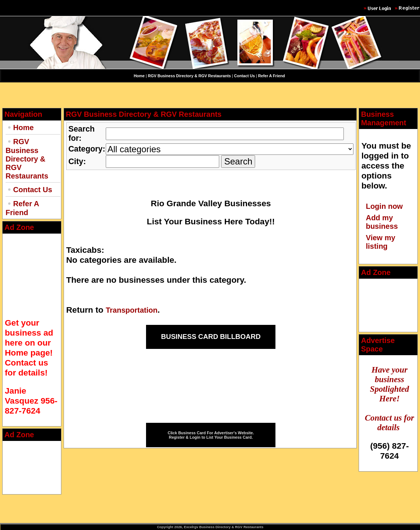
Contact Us (33, 190)
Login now (384, 206)
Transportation (132, 310)
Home (24, 128)
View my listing (380, 242)
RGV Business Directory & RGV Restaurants (27, 159)
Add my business (382, 222)
